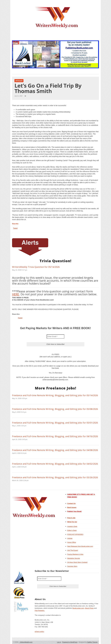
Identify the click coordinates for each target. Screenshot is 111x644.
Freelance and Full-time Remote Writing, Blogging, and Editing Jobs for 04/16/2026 (55, 436)
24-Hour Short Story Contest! (77, 562)
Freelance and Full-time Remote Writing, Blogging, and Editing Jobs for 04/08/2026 (55, 450)
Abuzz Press (89, 608)
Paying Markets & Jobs (75, 554)
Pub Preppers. (40, 610)
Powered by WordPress (70, 642)
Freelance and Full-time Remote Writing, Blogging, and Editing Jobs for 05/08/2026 (55, 409)
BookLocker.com (78, 608)
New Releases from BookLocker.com (80, 546)
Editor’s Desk (72, 530)
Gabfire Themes (92, 642)
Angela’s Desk (72, 526)
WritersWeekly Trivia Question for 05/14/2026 (36, 267)
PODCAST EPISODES (75, 534)
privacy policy (39, 631)
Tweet (15, 228)
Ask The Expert (73, 550)
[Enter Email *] (55, 336)
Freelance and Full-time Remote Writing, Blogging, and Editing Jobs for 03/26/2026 (55, 477)
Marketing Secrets (74, 558)
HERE (16, 294)
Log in (59, 642)
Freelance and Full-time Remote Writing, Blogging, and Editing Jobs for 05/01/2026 (55, 423)
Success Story (72, 566)
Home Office (72, 542)
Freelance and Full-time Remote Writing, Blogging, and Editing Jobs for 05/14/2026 (55, 395)
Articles (19, 81)
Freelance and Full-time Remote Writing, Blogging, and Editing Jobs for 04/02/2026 (55, 464)
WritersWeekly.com (26, 642)
